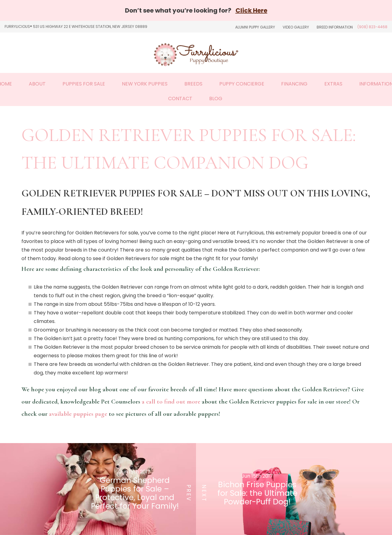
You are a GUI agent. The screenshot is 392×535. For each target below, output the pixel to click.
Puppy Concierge (242, 84)
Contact (180, 99)
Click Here (251, 10)
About (37, 84)
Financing (294, 84)
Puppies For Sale (84, 84)
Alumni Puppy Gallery (255, 27)
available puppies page (78, 414)
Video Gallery (296, 27)
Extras (333, 84)
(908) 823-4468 (372, 27)
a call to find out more (171, 402)
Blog (216, 99)
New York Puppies (145, 84)
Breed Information (335, 27)
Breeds (193, 84)
